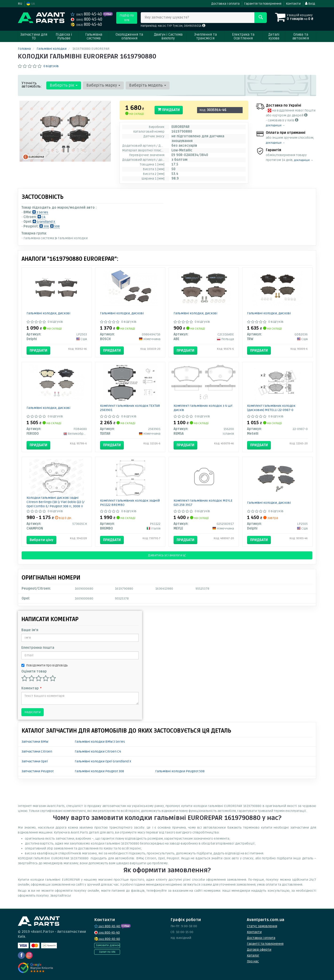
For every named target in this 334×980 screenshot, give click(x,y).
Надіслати (33, 712)
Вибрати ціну (41, 540)
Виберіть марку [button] (103, 85)
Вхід (310, 4)
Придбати (169, 110)
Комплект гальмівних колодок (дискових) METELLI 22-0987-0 (271, 408)
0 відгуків (51, 66)
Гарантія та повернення (263, 4)
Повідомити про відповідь (45, 665)
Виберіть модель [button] (148, 85)
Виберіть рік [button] (64, 85)
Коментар (31, 688)
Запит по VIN (107, 952)
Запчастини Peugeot (38, 771)
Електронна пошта (38, 648)
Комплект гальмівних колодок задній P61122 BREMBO (130, 503)
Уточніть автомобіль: (32, 85)
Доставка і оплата (225, 4)
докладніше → (275, 125)
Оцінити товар (34, 671)
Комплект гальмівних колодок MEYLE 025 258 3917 (203, 503)
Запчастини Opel (35, 761)
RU (20, 4)
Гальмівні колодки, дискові (48, 313)
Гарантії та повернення (265, 944)
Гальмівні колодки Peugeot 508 (180, 771)
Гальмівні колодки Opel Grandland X (103, 761)
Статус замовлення (262, 926)
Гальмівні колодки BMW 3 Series (100, 742)
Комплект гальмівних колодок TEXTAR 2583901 (130, 408)
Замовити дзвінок (108, 945)
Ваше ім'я (30, 630)
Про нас (253, 961)
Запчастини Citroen (37, 751)
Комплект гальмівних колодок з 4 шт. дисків (203, 408)
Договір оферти (259, 950)
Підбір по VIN (127, 18)
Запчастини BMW (35, 742)
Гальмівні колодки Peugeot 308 (99, 771)
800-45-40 (87, 14)
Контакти (293, 4)
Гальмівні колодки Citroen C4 (98, 751)
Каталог (253, 955)
